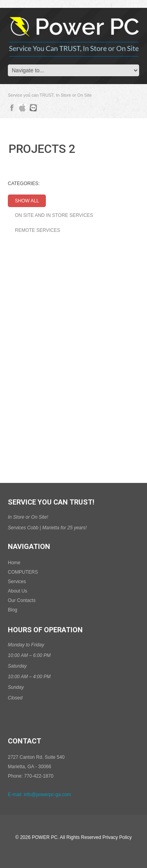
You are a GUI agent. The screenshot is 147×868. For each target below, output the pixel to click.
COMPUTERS (23, 572)
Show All (27, 201)
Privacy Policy (117, 837)
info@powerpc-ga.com (47, 795)
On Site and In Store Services (54, 215)
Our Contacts (22, 600)
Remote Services (37, 230)
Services (17, 582)
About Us (17, 591)
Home (14, 563)
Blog (13, 610)
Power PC (44, 837)
